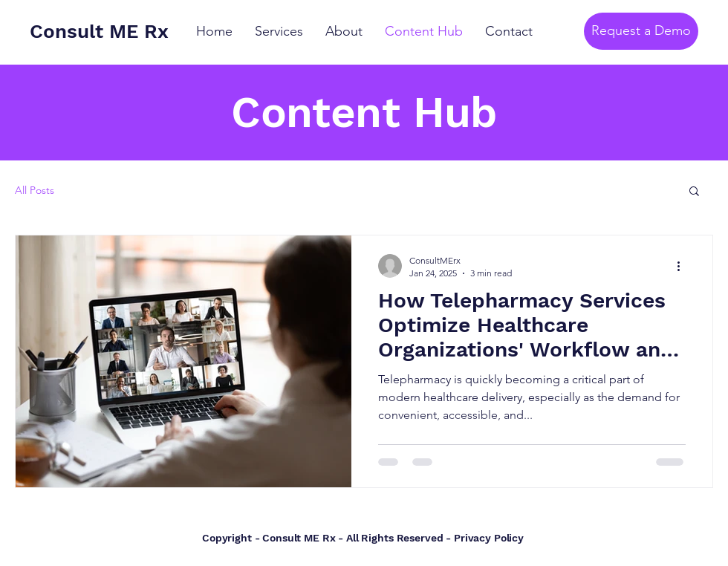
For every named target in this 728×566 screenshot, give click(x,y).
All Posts (35, 190)
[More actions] (683, 266)
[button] (694, 192)
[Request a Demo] (641, 31)
